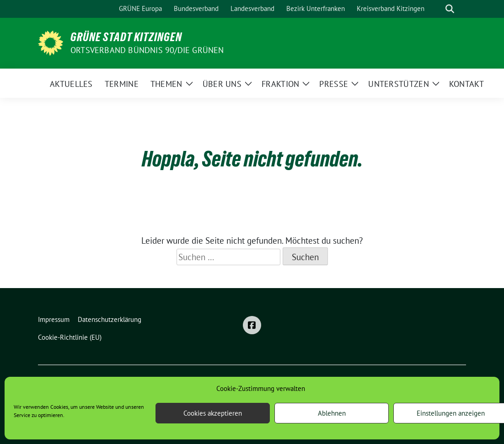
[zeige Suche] (450, 9)
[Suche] (437, 9)
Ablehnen (332, 413)
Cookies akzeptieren (213, 413)
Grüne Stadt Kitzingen (126, 37)
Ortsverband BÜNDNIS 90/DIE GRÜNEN (147, 50)
